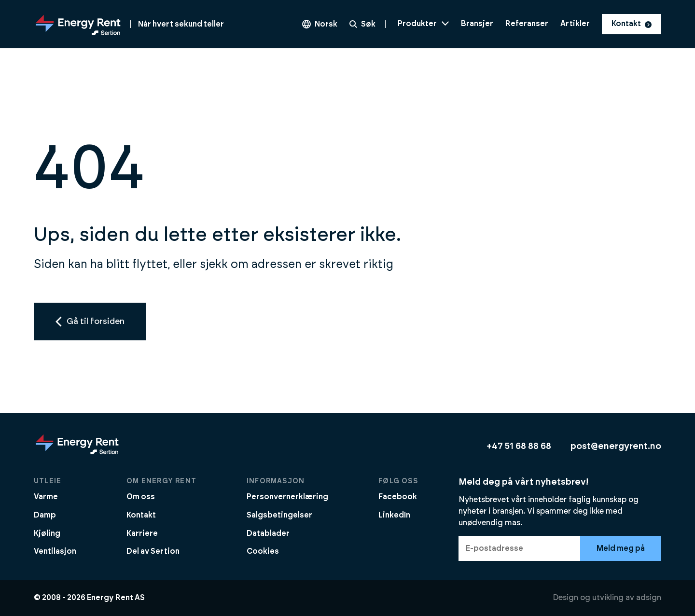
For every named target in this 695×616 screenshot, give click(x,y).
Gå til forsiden (90, 322)
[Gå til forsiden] (129, 24)
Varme (46, 497)
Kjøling (47, 533)
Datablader (268, 533)
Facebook (398, 497)
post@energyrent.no (616, 446)
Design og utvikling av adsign (607, 598)
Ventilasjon (55, 551)
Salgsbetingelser (279, 515)
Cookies (263, 551)
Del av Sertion (153, 551)
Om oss (141, 497)
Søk (362, 24)
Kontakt (632, 24)
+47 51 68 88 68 (519, 446)
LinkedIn (394, 515)
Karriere (142, 533)
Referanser (527, 24)
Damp (45, 515)
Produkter (423, 24)
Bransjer (477, 24)
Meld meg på (621, 548)
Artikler (575, 24)
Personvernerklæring (287, 497)
